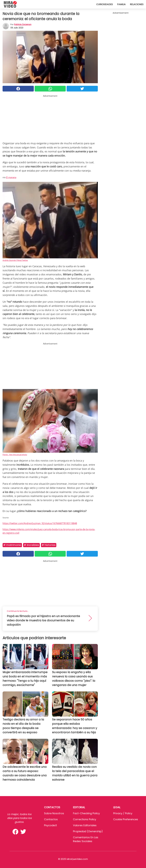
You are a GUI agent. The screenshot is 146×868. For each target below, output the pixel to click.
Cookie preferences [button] (126, 819)
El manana (11, 177)
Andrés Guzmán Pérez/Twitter (15, 260)
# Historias (49, 545)
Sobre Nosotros (54, 813)
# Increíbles (31, 545)
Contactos (51, 819)
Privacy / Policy (123, 813)
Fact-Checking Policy (86, 813)
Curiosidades (105, 4)
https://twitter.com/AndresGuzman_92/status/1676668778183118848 (40, 523)
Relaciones (137, 4)
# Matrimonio (12, 545)
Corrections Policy (85, 819)
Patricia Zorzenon (23, 24)
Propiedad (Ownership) (88, 831)
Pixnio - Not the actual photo (15, 455)
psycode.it (50, 825)
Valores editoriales (85, 825)
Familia (121, 4)
